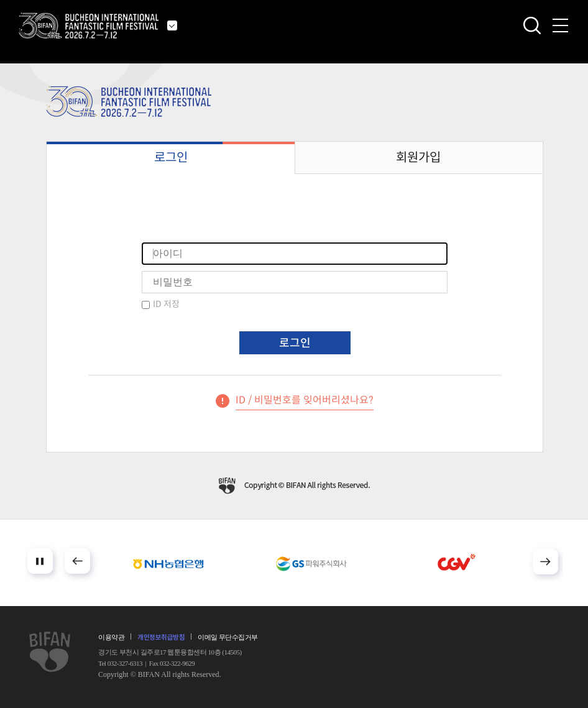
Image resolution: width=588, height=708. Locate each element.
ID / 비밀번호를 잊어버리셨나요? (305, 400)
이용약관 (111, 637)
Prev (77, 561)
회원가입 (418, 158)
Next (545, 562)
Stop (40, 561)
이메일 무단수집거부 (228, 637)
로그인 (171, 158)
